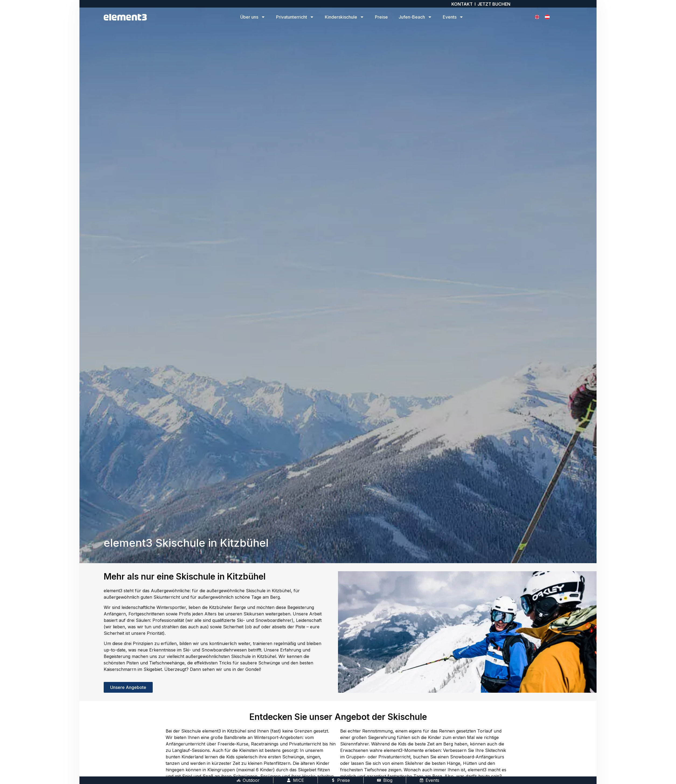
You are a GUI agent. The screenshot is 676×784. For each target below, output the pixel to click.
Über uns (253, 17)
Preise (381, 17)
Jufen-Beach (415, 17)
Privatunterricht (295, 17)
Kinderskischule (344, 17)
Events (453, 17)
